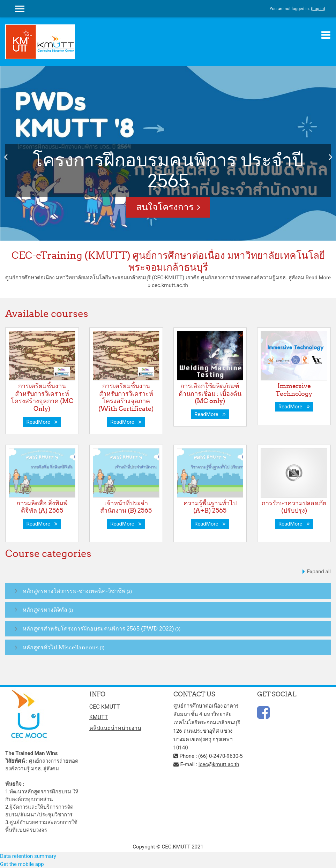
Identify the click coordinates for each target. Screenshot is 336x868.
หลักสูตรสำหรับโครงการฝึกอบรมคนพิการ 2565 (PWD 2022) (98, 628)
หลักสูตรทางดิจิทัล (45, 610)
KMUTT (99, 717)
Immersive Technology (294, 390)
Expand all (319, 572)
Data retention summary (28, 856)
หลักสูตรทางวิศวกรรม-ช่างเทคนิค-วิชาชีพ (74, 591)
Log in (318, 9)
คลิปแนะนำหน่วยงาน (115, 728)
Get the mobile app (22, 864)
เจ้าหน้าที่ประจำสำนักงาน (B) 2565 (126, 507)
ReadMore (42, 422)
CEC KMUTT (105, 707)
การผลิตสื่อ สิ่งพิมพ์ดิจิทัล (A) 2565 (42, 507)
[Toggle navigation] (326, 35)
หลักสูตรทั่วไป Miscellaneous (61, 647)
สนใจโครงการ (165, 207)
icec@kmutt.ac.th (219, 764)
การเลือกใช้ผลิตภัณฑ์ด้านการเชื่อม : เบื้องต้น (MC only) (210, 393)
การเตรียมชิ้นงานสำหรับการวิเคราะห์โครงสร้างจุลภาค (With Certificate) (126, 397)
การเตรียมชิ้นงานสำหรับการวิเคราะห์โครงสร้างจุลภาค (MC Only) (42, 397)
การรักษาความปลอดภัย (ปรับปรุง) (294, 507)
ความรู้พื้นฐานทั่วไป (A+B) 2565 (210, 507)
